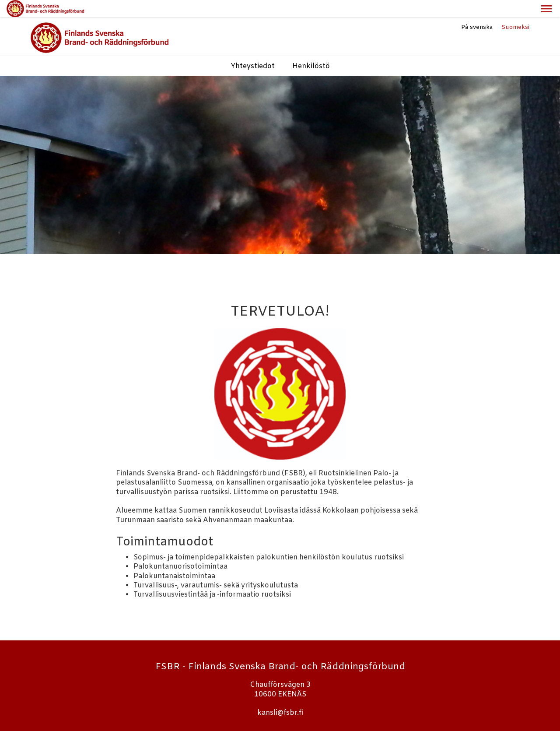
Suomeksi (515, 10)
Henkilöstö (311, 49)
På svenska (477, 10)
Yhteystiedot (253, 49)
